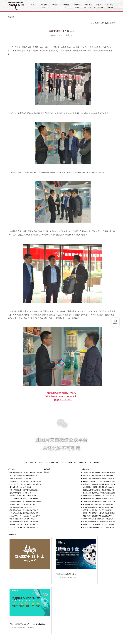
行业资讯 (91, 610)
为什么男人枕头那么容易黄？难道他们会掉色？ (25, 513)
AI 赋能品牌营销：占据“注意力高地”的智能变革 (98, 504)
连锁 (58, 610)
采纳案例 (59, 599)
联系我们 (17, 623)
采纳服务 (81, 599)
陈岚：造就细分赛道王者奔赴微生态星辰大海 (97, 516)
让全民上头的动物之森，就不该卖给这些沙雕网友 (25, 502)
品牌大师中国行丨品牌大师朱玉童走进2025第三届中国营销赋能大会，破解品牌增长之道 (99, 496)
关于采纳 (48, 602)
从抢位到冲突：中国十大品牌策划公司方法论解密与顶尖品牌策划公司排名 (99, 487)
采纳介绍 (21, 629)
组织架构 (48, 604)
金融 (58, 604)
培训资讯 (91, 604)
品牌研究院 (92, 602)
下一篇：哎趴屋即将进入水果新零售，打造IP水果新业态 (81, 462)
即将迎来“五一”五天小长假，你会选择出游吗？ (25, 499)
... (57, 625)
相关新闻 (112, 23)
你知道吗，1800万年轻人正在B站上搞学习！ (24, 496)
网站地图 (13, 626)
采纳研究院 (93, 599)
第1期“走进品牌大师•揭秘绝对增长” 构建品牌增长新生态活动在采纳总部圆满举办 (99, 527)
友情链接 (24, 623)
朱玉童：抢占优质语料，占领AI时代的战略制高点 (99, 513)
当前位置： (97, 23)
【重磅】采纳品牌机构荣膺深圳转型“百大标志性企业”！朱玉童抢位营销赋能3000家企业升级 (99, 473)
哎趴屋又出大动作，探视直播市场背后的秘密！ (25, 510)
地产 (58, 602)
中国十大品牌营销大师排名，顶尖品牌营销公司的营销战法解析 (99, 490)
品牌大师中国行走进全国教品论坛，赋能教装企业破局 (99, 519)
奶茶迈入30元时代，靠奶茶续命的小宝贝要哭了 (25, 516)
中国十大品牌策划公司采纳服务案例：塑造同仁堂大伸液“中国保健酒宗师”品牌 (99, 478)
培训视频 (91, 607)
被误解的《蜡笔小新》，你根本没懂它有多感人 (25, 525)
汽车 (58, 622)
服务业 (58, 616)
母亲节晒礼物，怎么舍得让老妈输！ (21, 487)
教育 (58, 607)
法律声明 (21, 626)
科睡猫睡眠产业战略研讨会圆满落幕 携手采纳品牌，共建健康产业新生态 (99, 484)
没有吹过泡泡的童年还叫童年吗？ (20, 478)
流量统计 (28, 626)
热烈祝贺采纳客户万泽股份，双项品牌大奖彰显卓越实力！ (99, 525)
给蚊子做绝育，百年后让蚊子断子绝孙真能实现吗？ (26, 484)
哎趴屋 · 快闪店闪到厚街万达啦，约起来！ (23, 519)
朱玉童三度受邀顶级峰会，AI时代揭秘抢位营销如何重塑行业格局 (99, 493)
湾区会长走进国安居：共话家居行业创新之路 (97, 510)
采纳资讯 (70, 599)
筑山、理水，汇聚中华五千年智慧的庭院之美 (24, 527)
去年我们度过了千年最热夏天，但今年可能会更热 (25, 481)
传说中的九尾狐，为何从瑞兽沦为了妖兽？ (23, 504)
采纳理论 (48, 607)
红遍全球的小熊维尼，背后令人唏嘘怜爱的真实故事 (26, 473)
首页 (102, 23)
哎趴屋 (12, 17)
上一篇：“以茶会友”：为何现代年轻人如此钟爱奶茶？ (41, 462)
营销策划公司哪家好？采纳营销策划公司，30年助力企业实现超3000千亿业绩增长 (99, 507)
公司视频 (70, 604)
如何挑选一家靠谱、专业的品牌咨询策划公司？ (98, 499)
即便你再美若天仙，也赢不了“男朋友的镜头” (24, 490)
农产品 (58, 613)
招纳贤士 (79, 625)
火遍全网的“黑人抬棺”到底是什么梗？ (22, 507)
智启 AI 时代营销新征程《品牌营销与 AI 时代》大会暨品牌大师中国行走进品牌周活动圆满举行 (99, 522)
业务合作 (79, 619)
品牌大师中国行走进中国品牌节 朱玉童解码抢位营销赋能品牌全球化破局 (99, 502)
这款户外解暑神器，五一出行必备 (20, 493)
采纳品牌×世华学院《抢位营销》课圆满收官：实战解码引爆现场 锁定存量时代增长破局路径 (99, 481)
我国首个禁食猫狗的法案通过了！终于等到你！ (25, 522)
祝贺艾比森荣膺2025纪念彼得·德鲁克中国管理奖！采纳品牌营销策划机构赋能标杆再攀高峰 (99, 476)
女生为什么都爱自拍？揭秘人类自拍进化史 (23, 476)
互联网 (58, 619)
